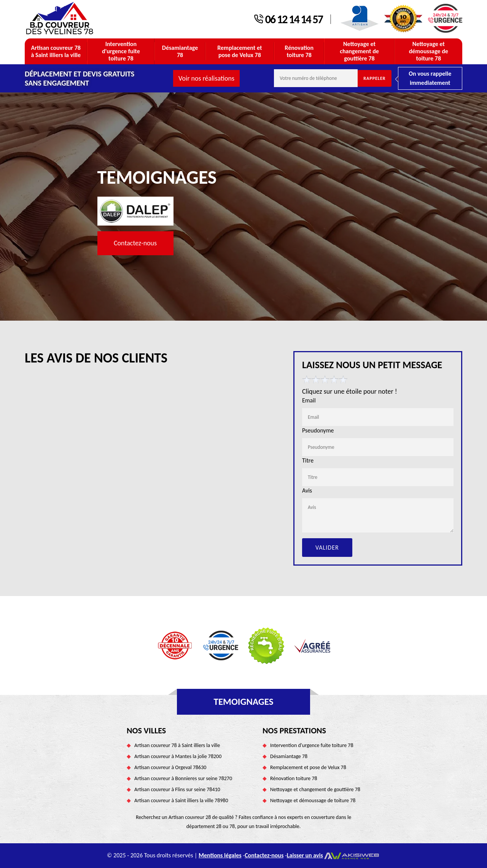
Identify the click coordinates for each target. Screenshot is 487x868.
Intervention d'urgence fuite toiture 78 (121, 51)
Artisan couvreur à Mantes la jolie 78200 (178, 756)
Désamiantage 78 (180, 51)
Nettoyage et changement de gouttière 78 (359, 51)
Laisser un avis (305, 855)
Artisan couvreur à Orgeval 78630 (170, 767)
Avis (307, 490)
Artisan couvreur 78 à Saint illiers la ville (56, 51)
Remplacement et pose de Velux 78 (240, 51)
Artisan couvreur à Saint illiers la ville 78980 (181, 800)
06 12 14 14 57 (294, 19)
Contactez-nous (135, 243)
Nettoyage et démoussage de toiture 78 (429, 51)
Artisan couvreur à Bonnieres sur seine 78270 (183, 778)
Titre (308, 460)
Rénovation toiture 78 (299, 51)
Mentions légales (220, 855)
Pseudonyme (318, 430)
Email (309, 400)
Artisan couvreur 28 (190, 817)
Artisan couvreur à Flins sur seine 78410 (177, 789)
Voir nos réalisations (206, 78)
